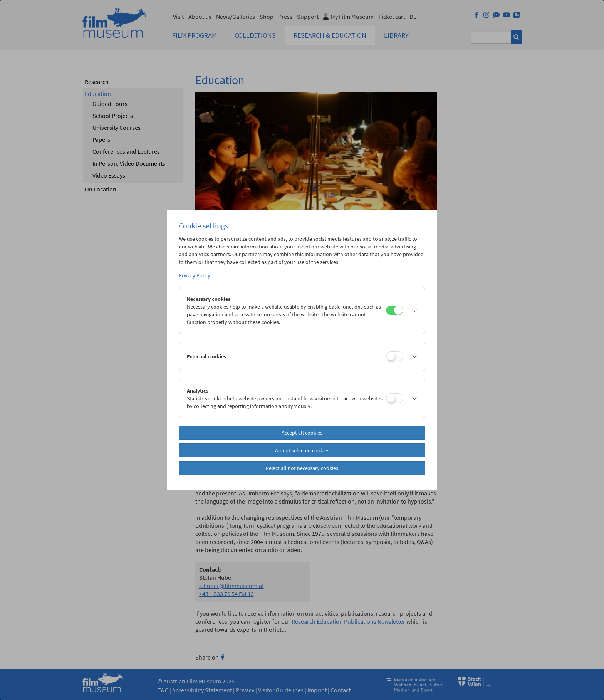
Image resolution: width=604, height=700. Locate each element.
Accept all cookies (302, 433)
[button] (412, 311)
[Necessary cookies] (395, 310)
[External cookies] (395, 356)
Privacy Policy (195, 275)
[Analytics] (395, 398)
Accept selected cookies (302, 450)
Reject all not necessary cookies (302, 468)
